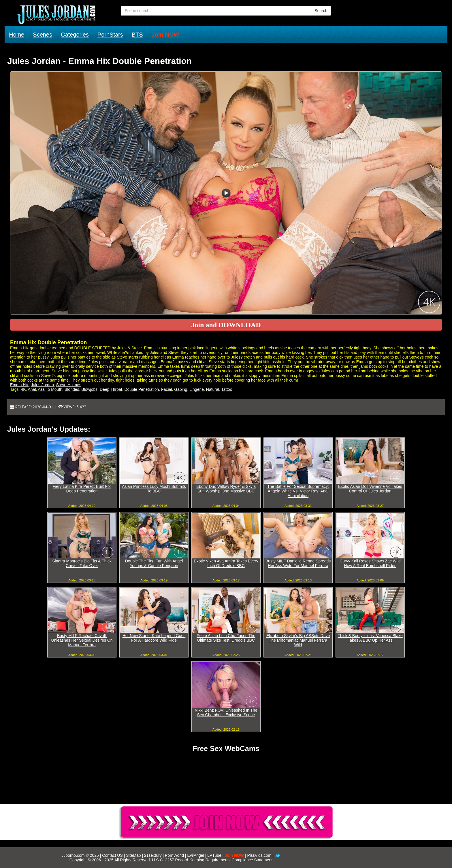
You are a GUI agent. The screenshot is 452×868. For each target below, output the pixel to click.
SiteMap (133, 855)
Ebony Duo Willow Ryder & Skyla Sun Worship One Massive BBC (226, 489)
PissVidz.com (259, 855)
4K (23, 389)
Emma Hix (19, 385)
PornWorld (174, 855)
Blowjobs (89, 389)
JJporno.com (73, 855)
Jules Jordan (42, 385)
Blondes (72, 389)
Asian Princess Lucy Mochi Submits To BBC (154, 489)
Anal (32, 389)
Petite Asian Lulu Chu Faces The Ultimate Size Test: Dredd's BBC (226, 638)
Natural (213, 389)
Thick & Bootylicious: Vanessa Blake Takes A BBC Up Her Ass (370, 638)
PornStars (110, 35)
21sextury (153, 855)
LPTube (214, 855)
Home (17, 35)
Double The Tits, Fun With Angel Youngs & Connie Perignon (154, 563)
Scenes (43, 35)
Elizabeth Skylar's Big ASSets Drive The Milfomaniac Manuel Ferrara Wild (298, 640)
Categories (75, 35)
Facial (166, 389)
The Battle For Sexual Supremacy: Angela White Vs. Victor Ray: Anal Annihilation (298, 491)
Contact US (112, 855)
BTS (137, 35)
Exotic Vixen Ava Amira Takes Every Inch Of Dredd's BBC (226, 563)
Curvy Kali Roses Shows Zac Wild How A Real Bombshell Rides (370, 563)
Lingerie (197, 389)
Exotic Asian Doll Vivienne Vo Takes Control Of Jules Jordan (370, 489)
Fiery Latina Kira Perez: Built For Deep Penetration (82, 489)
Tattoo (227, 389)
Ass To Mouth (50, 389)
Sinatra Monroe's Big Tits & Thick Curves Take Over (82, 563)
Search (321, 11)
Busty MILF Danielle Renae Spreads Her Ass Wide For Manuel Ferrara (298, 563)
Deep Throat (111, 389)
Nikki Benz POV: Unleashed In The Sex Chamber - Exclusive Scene (226, 712)
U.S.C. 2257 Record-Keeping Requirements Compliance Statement (212, 860)
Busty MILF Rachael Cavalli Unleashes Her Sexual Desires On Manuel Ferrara (82, 640)
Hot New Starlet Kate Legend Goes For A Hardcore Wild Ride (154, 638)
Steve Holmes (69, 385)
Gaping (181, 389)
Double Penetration (142, 389)
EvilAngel (195, 855)
